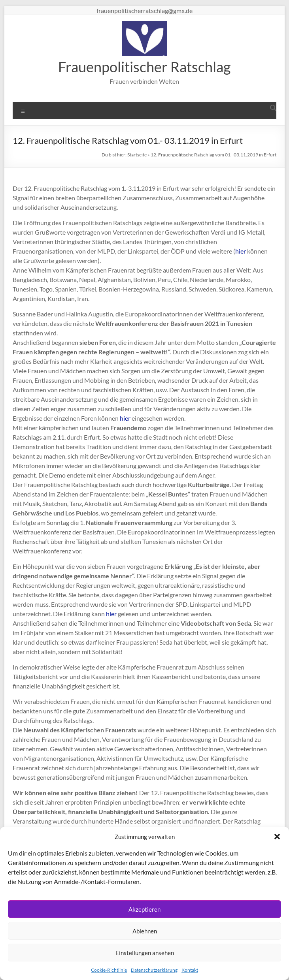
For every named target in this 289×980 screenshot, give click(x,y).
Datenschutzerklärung (154, 970)
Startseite (137, 155)
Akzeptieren (144, 909)
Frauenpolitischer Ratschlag (144, 67)
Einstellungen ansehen (145, 953)
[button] (277, 837)
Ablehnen (145, 931)
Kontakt (190, 970)
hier (241, 251)
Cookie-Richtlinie (109, 970)
